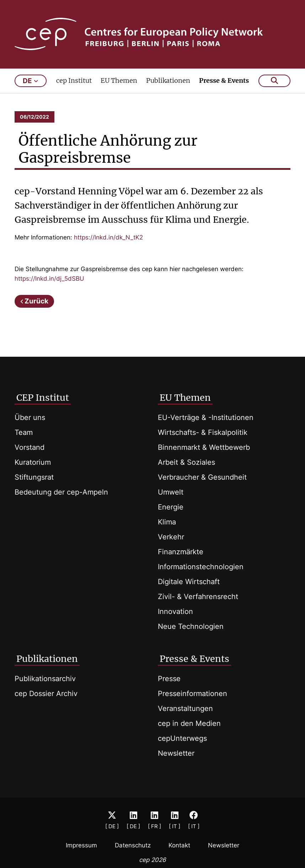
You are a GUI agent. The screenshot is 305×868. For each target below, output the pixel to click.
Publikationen (168, 80)
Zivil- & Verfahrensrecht (198, 597)
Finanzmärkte (181, 552)
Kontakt (179, 845)
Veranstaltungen (185, 708)
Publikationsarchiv (45, 679)
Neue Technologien (191, 626)
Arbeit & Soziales (186, 462)
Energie (171, 507)
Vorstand (30, 447)
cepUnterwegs (182, 738)
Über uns (30, 417)
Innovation (175, 611)
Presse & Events (224, 80)
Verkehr (171, 537)
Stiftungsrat (34, 477)
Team (24, 432)
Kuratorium (33, 462)
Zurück (36, 301)
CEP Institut (43, 398)
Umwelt (171, 492)
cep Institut (74, 80)
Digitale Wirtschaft (189, 582)
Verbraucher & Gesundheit (202, 477)
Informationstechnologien (201, 567)
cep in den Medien (189, 723)
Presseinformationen (192, 694)
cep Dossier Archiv (46, 694)
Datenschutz (133, 845)
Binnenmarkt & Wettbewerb (204, 447)
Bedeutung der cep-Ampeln (61, 492)
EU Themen (119, 80)
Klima (167, 522)
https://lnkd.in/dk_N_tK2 (108, 237)
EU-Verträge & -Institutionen (206, 417)
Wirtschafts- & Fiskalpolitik (203, 432)
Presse (169, 679)
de (30, 81)
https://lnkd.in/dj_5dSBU (49, 279)
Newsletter (176, 753)
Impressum (81, 845)
